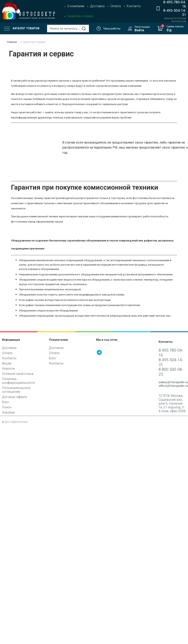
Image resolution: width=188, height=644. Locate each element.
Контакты (134, 6)
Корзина (8, 412)
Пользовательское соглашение (16, 390)
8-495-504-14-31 (175, 13)
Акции (7, 363)
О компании (76, 6)
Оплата (116, 6)
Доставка (97, 6)
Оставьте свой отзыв (18, 374)
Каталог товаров (22, 29)
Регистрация (142, 27)
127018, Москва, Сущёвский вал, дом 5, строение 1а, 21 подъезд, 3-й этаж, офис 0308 (172, 403)
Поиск (7, 407)
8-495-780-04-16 (175, 4)
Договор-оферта (14, 397)
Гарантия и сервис (80, 16)
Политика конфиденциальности (18, 381)
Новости (8, 369)
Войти (139, 30)
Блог (6, 402)
